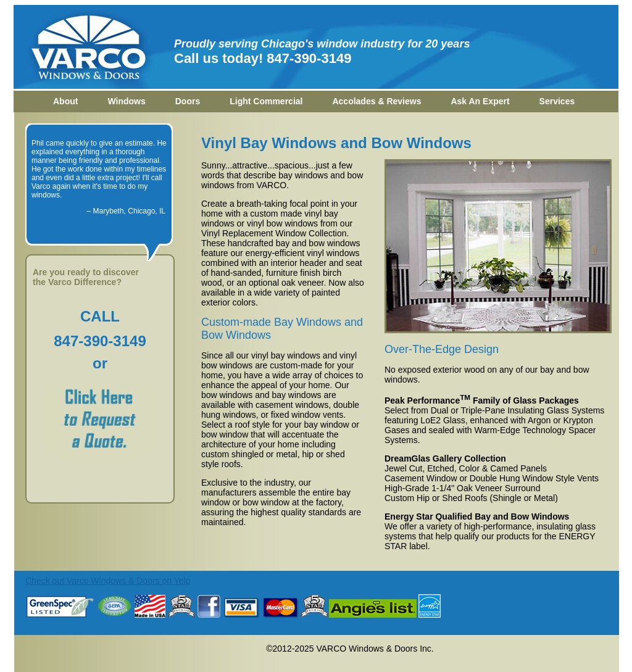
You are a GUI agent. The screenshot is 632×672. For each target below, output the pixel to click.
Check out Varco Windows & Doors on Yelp (108, 581)
